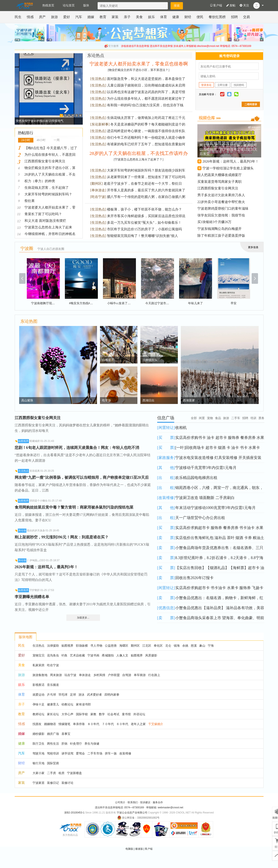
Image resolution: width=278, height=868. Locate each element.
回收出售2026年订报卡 (194, 578)
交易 (247, 17)
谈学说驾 (67, 753)
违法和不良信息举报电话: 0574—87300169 (119, 807)
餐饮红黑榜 (217, 17)
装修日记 (53, 783)
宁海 (211, 646)
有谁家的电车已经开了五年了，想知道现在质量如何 (146, 144)
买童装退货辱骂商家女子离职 (220, 182)
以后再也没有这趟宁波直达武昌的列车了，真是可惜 (146, 92)
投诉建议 (145, 802)
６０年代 (122, 724)
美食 (139, 17)
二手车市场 (95, 753)
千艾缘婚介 (156, 724)
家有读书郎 (83, 704)
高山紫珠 (27, 400)
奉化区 (158, 646)
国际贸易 (53, 763)
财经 (188, 17)
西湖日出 (148, 400)
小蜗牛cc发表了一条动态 (123, 303)
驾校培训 (53, 753)
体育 (164, 17)
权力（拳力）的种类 (40, 181)
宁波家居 (38, 783)
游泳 (81, 695)
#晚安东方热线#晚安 (83, 303)
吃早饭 (107, 400)
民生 (18, 17)
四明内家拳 (112, 695)
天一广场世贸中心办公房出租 (200, 518)
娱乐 (151, 17)
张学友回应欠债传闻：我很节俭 (221, 215)
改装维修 (166, 498)
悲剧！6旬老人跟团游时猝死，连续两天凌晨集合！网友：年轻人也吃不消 (77, 448)
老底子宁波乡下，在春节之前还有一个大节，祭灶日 (143, 184)
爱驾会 (80, 753)
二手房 (51, 773)
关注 (244, 5)
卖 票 (166, 538)
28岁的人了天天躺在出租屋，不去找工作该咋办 (139, 153)
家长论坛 (53, 714)
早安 (234, 303)
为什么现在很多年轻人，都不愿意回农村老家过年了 (146, 99)
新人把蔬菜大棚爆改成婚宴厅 (220, 175)
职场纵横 (82, 646)
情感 (30, 17)
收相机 (181, 428)
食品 (218, 418)
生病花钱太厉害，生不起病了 (47, 188)
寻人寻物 (96, 646)
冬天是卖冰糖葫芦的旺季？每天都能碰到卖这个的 (148, 124)
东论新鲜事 (100, 124)
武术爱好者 (94, 695)
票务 (261, 418)
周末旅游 (56, 675)
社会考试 (113, 714)
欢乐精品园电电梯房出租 (196, 478)
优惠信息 (166, 608)
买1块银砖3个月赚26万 (214, 222)
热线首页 (48, 5)
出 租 (166, 478)
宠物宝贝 (38, 655)
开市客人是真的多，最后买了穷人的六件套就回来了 (146, 190)
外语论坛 (139, 714)
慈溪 (194, 646)
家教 (93, 714)
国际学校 (82, 714)
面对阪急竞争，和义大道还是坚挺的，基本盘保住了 (146, 79)
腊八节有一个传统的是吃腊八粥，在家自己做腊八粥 (146, 197)
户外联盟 (114, 675)
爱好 (67, 17)
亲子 (127, 17)
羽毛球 (63, 695)
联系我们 (133, 802)
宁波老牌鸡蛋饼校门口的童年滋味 (223, 208)
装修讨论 (67, 783)
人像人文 (122, 655)
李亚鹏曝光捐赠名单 (32, 597)
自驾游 (127, 675)
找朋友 (37, 724)
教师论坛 (38, 714)
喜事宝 (66, 734)
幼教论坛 (67, 704)
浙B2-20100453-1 (74, 813)
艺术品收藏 (77, 655)
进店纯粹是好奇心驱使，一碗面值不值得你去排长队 (146, 131)
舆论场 (22, 531)
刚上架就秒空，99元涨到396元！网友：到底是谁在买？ (62, 537)
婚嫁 (91, 17)
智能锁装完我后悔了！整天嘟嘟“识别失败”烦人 (143, 236)
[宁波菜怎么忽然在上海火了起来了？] (139, 159)
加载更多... (83, 618)
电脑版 (129, 849)
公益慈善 (111, 646)
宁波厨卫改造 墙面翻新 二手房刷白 (205, 498)
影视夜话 (38, 685)
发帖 (231, 5)
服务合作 (158, 802)
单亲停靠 (79, 724)
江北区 (147, 646)
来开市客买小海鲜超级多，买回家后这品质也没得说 (146, 216)
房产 (42, 17)
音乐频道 (53, 685)
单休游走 (98, 190)
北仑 (168, 646)
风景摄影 (151, 655)
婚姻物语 (50, 724)
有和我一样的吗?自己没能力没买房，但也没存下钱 (145, 105)
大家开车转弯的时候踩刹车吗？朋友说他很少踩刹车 (146, 170)
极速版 (139, 849)
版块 (86, 5)
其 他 (166, 468)
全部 (194, 418)
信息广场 (166, 418)
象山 (202, 646)
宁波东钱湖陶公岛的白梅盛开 (220, 229)
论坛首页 (69, 5)
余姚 (185, 646)
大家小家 (38, 773)
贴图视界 (23, 441)
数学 (102, 714)
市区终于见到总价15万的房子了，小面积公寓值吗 (144, 229)
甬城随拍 (108, 655)
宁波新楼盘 (74, 773)
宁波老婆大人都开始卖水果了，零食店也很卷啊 (139, 64)
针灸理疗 (76, 744)
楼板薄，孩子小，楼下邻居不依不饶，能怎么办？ (144, 209)
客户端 (149, 849)
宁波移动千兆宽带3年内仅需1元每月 (206, 468)
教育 (103, 17)
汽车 (79, 17)
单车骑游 (140, 675)
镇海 (177, 646)
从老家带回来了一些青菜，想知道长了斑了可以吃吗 (146, 177)
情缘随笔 (64, 724)
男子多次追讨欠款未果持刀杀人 (221, 195)
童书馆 (126, 714)
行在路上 (154, 675)
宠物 (210, 418)
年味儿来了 (195, 303)
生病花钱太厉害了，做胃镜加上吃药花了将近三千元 (146, 118)
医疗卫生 (38, 744)
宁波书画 (93, 655)
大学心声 (67, 714)
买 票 (166, 438)
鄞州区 (97, 184)
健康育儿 (53, 704)
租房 (61, 773)
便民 (200, 17)
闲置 (202, 418)
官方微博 (113, 46)
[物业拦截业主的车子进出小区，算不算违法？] (139, 70)
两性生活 (53, 744)
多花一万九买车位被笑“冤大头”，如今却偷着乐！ (144, 223)
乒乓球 (51, 695)
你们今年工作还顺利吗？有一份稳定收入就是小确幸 (146, 138)
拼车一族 (111, 753)
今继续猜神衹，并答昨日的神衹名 (50, 234)
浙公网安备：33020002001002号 (138, 818)
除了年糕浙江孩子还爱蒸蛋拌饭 (221, 236)
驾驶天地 (38, 753)
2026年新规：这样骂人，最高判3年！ (231, 161)
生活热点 (98, 79)
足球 (73, 695)
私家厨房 (38, 665)
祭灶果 (30, 201)
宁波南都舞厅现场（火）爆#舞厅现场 (56, 303)
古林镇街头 (150, 360)
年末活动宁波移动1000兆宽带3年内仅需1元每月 (215, 508)
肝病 (64, 744)
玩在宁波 (70, 675)
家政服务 (166, 458)
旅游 (54, 17)
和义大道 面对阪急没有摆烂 (45, 221)
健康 (176, 17)
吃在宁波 (98, 197)
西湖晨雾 (189, 400)
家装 (115, 17)
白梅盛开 (108, 360)
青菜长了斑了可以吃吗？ (43, 214)
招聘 (234, 17)
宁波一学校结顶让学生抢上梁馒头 (228, 168)
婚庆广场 (53, 734)
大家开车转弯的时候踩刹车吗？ (48, 194)
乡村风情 (99, 675)
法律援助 (53, 646)
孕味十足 (38, 704)
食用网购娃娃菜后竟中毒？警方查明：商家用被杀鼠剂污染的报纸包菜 (74, 507)
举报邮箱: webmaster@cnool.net (165, 807)
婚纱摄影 (38, 734)
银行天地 (38, 763)
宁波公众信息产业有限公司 (132, 813)
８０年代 (93, 724)
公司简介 (120, 802)
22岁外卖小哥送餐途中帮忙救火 (221, 202)
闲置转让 (166, 428)
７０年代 (108, 724)
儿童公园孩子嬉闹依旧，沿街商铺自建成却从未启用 (146, 85)
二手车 (236, 418)
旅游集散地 (40, 675)
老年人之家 (138, 724)
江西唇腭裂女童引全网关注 (45, 161)
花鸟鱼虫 (53, 655)
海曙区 (124, 646)
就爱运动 (38, 695)
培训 (253, 418)
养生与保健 (92, 744)
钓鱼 (64, 655)
